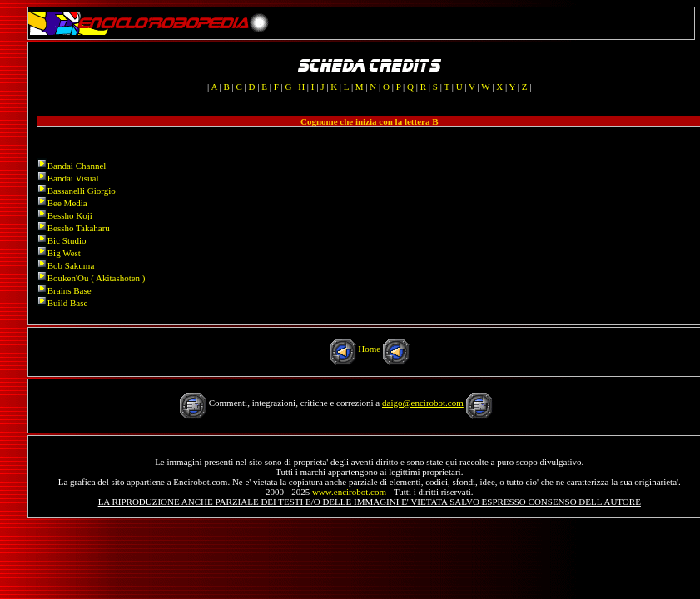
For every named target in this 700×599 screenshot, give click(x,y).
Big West (64, 253)
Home (369, 349)
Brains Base (70, 290)
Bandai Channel (77, 166)
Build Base (68, 303)
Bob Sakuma (71, 265)
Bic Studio (67, 240)
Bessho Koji (70, 215)
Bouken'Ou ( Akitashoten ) (97, 278)
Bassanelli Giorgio (82, 191)
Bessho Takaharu (79, 228)
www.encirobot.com (349, 492)
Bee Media (67, 203)
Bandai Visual (73, 178)
